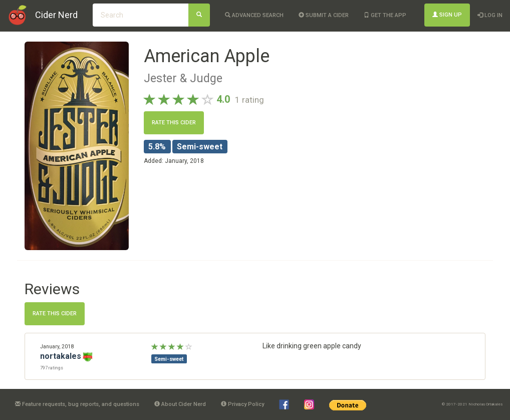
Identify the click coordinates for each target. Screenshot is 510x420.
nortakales (61, 356)
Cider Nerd (56, 15)
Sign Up (447, 15)
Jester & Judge (183, 78)
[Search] (199, 15)
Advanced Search (254, 15)
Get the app (385, 15)
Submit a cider (324, 15)
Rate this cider (174, 123)
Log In (490, 15)
